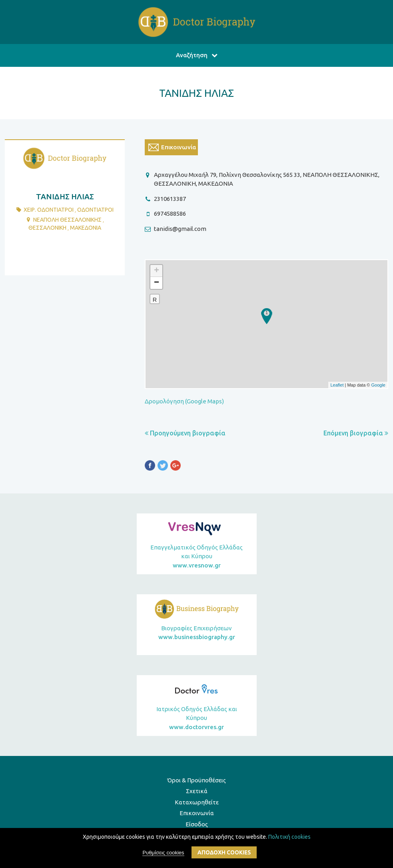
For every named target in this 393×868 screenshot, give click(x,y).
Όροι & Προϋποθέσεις (196, 780)
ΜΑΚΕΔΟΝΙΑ (86, 228)
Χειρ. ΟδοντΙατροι (49, 210)
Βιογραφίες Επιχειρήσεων (197, 633)
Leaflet (337, 385)
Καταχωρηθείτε (197, 802)
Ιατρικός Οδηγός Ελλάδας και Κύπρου (197, 719)
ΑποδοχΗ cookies (224, 852)
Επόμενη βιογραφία (356, 433)
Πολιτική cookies (289, 837)
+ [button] (157, 271)
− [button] (157, 283)
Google (378, 385)
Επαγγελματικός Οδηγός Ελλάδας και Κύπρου (197, 557)
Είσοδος (197, 824)
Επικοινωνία (197, 813)
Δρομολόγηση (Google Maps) (184, 401)
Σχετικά (197, 791)
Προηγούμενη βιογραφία (185, 433)
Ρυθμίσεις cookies (163, 853)
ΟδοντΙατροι (95, 210)
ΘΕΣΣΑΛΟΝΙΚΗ (47, 228)
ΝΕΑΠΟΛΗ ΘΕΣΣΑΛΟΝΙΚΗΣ (67, 220)
